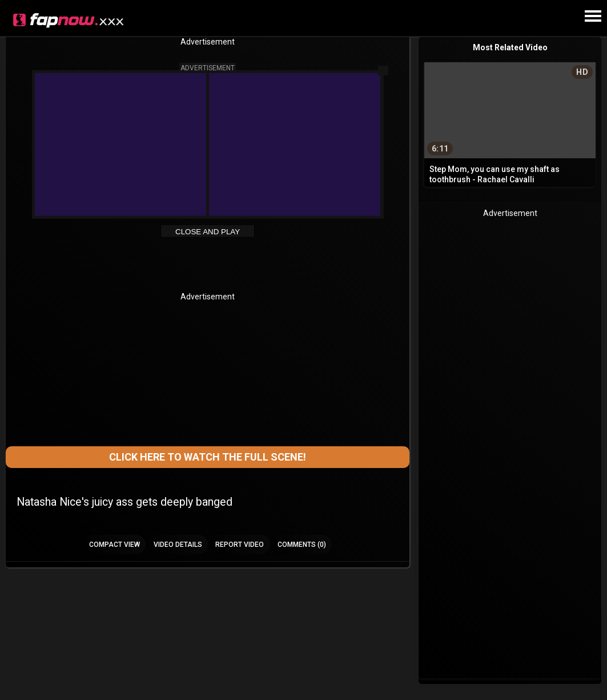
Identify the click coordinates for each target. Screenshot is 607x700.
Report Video (240, 545)
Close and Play (208, 232)
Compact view (114, 545)
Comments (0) (302, 545)
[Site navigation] (593, 17)
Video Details (178, 545)
